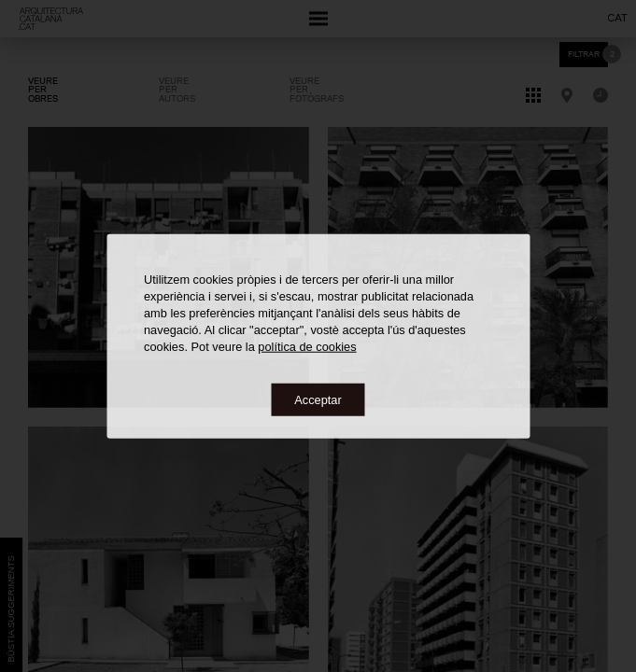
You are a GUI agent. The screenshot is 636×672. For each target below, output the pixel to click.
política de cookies (307, 346)
